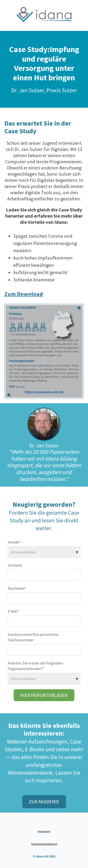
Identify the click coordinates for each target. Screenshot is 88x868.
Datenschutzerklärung (44, 844)
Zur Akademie (44, 802)
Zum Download (24, 294)
